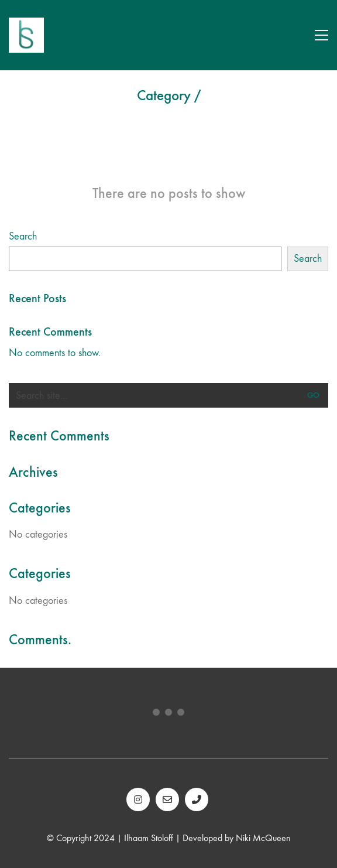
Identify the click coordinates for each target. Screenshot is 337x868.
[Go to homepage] (26, 35)
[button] (321, 35)
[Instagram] (138, 799)
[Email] (167, 799)
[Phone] (197, 799)
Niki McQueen (263, 838)
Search (23, 236)
